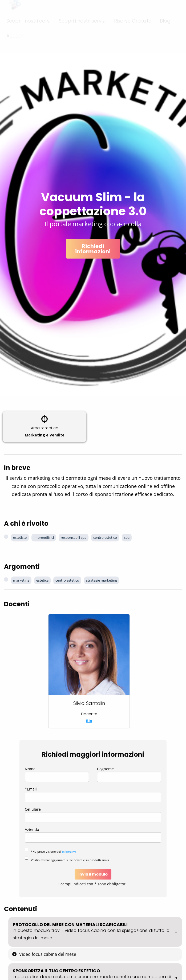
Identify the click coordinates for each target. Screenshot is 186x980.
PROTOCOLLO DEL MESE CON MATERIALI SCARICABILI (95, 931)
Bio (89, 721)
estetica (42, 580)
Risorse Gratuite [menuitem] (133, 30)
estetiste (20, 537)
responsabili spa (74, 537)
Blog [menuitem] (165, 30)
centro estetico (105, 537)
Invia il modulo (93, 874)
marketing (21, 580)
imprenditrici (44, 537)
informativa (69, 852)
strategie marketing (102, 580)
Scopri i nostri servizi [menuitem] (82, 30)
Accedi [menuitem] (15, 45)
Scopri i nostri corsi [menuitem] (28, 30)
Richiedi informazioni (93, 249)
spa (127, 537)
